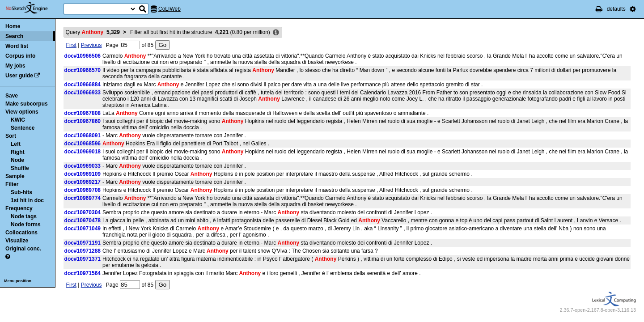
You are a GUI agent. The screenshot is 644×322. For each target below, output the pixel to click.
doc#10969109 (83, 174)
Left (16, 144)
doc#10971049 (83, 229)
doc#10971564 (83, 273)
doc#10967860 (83, 121)
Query (93, 32)
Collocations (21, 233)
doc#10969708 (83, 190)
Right (18, 152)
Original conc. (23, 249)
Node (17, 160)
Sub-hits (21, 192)
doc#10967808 (83, 113)
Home (13, 26)
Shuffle (20, 168)
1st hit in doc (27, 200)
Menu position (18, 281)
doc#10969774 (83, 198)
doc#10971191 (83, 243)
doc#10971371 (83, 259)
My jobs (15, 66)
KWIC (18, 120)
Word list (17, 46)
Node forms (26, 225)
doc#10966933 (83, 93)
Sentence (23, 128)
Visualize (17, 241)
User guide (19, 76)
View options (22, 112)
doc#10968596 (83, 144)
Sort (11, 136)
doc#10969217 (83, 182)
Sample (15, 176)
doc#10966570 (83, 70)
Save (12, 96)
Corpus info (20, 56)
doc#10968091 (83, 136)
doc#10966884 (83, 85)
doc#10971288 (83, 251)
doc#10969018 (83, 152)
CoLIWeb (169, 9)
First (71, 45)
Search (14, 36)
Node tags (24, 216)
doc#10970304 (83, 212)
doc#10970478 (83, 220)
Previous (91, 45)
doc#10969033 (83, 166)
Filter (12, 184)
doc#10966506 (83, 56)
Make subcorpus (27, 104)
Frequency (19, 208)
